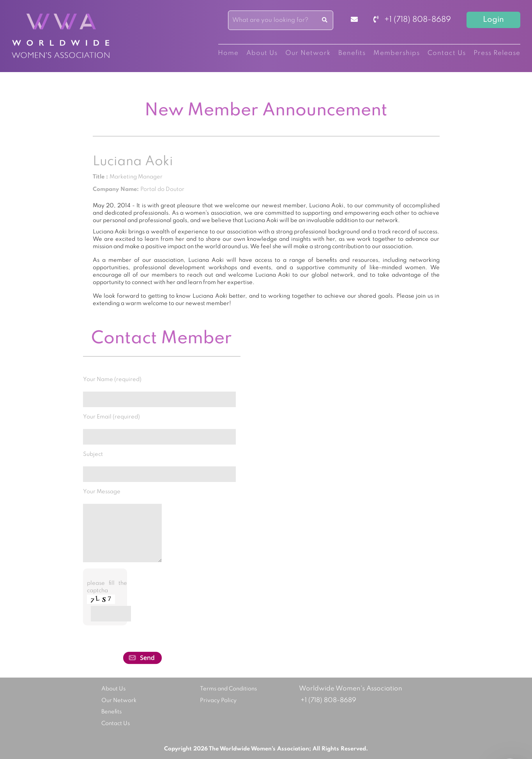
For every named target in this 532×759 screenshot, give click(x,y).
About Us (262, 53)
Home (228, 53)
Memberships (397, 53)
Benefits (352, 53)
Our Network (308, 53)
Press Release (497, 53)
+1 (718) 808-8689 (412, 20)
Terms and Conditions (228, 689)
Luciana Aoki (133, 162)
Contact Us (447, 53)
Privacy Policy (218, 701)
